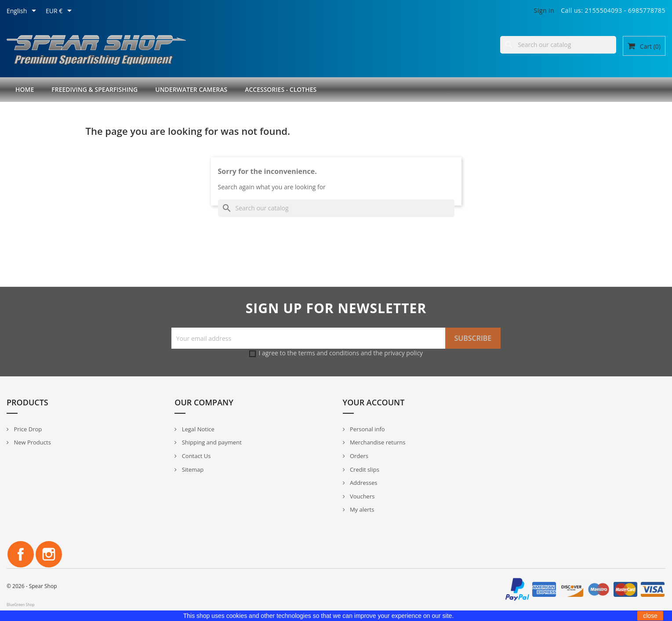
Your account (374, 402)
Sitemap (192, 469)
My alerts (361, 509)
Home (25, 89)
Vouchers (362, 496)
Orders (359, 456)
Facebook (21, 554)
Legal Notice (197, 429)
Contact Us (195, 456)
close (650, 616)
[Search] (558, 45)
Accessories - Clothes (281, 89)
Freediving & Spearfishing (94, 89)
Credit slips (364, 469)
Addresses (363, 483)
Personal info (367, 429)
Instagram (49, 554)
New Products (32, 442)
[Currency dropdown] (60, 11)
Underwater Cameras (191, 89)
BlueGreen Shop (20, 605)
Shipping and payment (211, 442)
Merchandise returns (377, 442)
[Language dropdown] (23, 11)
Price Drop (27, 429)
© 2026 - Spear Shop (32, 586)
